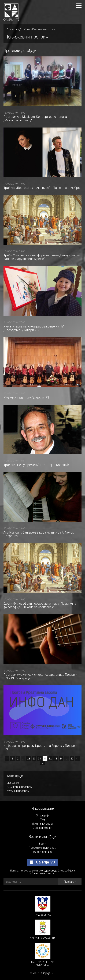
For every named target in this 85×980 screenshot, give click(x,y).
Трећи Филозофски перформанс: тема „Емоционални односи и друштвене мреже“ (42, 257)
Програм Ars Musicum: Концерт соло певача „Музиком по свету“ (35, 118)
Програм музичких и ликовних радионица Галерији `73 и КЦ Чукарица (40, 676)
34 (61, 759)
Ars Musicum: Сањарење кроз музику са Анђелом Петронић (39, 534)
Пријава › (70, 882)
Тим (42, 820)
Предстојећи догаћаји (43, 848)
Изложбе (13, 783)
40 (72, 759)
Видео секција (42, 852)
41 (77, 759)
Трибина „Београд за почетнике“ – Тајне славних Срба (42, 188)
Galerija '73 (43, 862)
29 (34, 759)
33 (56, 759)
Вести (42, 844)
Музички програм (18, 791)
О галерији (43, 815)
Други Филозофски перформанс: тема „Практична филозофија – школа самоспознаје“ (40, 605)
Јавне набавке (43, 828)
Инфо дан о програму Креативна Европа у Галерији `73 (40, 747)
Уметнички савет (42, 824)
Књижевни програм (44, 29)
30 (39, 759)
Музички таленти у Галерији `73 (26, 397)
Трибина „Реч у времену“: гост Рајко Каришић (36, 465)
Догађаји (25, 29)
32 (50, 759)
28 (29, 759)
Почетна (12, 29)
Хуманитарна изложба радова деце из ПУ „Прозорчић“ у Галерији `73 (34, 328)
